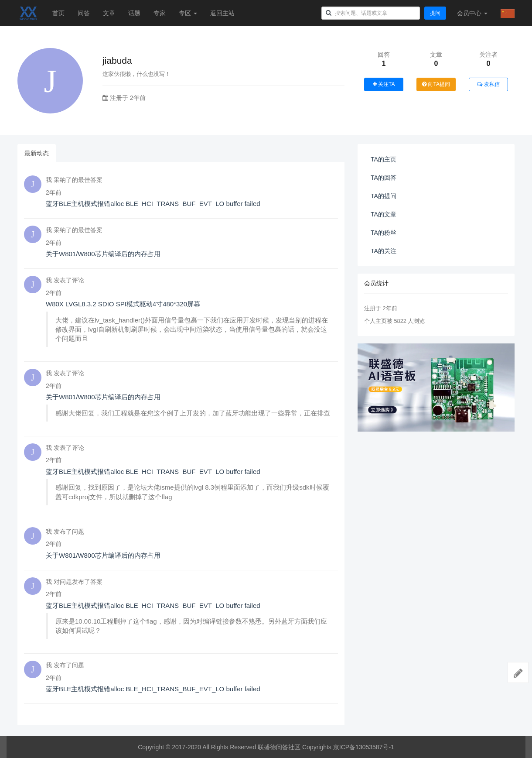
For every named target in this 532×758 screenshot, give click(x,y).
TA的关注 (384, 251)
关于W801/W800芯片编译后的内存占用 (103, 254)
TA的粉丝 (384, 233)
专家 (160, 13)
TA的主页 (384, 159)
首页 (58, 13)
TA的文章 (384, 214)
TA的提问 (384, 196)
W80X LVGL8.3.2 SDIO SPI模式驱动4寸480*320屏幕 (123, 304)
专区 (188, 13)
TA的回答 (384, 178)
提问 (435, 13)
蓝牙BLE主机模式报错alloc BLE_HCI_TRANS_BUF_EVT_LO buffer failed (153, 204)
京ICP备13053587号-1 (364, 747)
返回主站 (222, 13)
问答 (84, 13)
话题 (134, 13)
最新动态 (37, 153)
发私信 (488, 84)
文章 (109, 13)
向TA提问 (436, 84)
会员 (472, 13)
